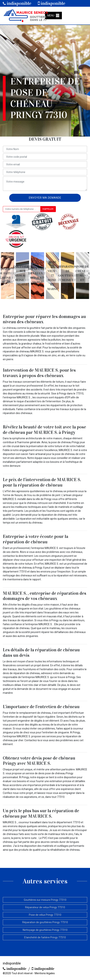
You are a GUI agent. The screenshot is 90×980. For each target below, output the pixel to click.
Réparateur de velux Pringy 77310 (45, 907)
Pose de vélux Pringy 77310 (45, 915)
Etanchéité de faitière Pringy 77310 (45, 937)
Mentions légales (45, 973)
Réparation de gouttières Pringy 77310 (45, 922)
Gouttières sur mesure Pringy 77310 (45, 900)
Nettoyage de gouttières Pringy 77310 (45, 930)
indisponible (17, 3)
